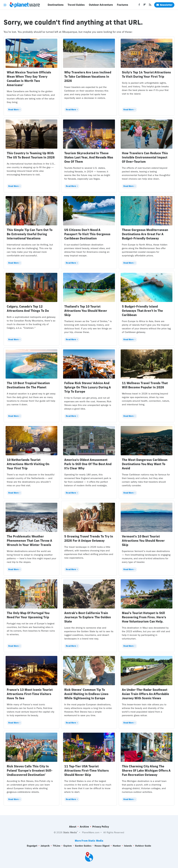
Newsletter (164, 5)
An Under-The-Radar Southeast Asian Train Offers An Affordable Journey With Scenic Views (145, 694)
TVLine (57, 846)
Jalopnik (45, 846)
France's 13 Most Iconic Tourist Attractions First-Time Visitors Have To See (30, 694)
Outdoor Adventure (101, 5)
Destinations (56, 5)
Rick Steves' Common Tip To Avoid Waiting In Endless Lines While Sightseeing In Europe (86, 694)
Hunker (117, 846)
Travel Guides (76, 5)
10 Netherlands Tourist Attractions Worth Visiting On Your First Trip (28, 464)
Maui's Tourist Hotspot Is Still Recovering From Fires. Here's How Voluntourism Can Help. (144, 617)
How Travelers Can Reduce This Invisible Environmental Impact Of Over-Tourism (145, 157)
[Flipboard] (145, 6)
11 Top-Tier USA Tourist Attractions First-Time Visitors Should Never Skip (87, 770)
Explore (68, 846)
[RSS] (150, 6)
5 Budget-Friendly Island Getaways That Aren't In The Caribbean (142, 311)
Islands (128, 846)
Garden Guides (83, 846)
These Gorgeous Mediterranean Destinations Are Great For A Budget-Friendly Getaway (145, 234)
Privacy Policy (101, 827)
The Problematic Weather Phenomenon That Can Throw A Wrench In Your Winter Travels (29, 541)
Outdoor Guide (143, 846)
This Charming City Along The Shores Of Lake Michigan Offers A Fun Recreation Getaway (146, 770)
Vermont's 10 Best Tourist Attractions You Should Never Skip (143, 541)
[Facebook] (139, 6)
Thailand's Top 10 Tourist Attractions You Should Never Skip (86, 311)
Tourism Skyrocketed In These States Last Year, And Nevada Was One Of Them (89, 157)
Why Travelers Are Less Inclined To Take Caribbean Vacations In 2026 (88, 77)
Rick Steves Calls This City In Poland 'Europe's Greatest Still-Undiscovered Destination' (30, 770)
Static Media (70, 832)
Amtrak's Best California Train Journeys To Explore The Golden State (88, 617)
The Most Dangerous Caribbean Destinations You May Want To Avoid (145, 464)
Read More (14, 110)
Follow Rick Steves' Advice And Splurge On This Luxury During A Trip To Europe (87, 387)
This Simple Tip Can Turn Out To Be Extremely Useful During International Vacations (30, 234)
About (73, 827)
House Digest (102, 846)
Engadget (32, 846)
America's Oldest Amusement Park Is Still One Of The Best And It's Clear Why (88, 464)
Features (122, 5)
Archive (84, 827)
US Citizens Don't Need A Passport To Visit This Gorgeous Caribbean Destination (87, 234)
